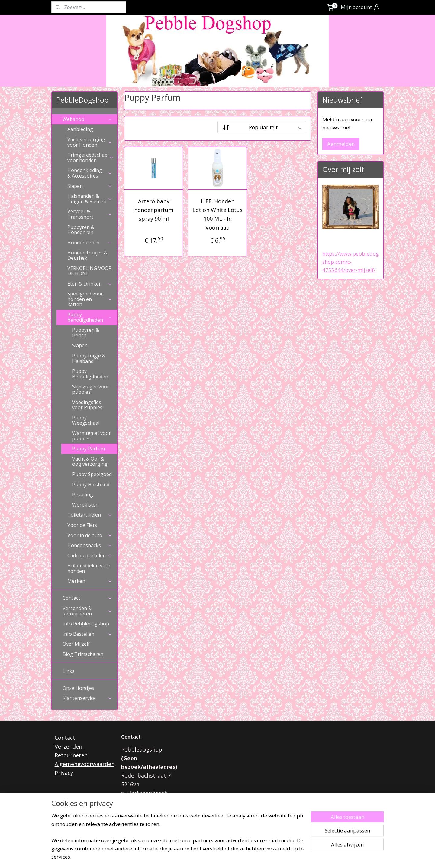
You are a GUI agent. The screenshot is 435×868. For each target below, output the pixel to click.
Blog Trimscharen (83, 654)
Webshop (87, 119)
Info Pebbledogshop (86, 624)
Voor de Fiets (82, 525)
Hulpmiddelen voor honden (89, 568)
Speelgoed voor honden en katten (90, 299)
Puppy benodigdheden (90, 317)
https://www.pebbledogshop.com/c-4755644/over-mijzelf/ (351, 262)
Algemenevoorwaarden (85, 764)
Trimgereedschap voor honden (90, 158)
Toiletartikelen (90, 515)
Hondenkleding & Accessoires (90, 173)
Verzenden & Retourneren (87, 611)
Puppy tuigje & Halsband (89, 358)
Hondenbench (90, 243)
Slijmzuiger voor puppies (91, 389)
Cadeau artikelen (90, 556)
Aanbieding (80, 129)
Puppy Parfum (89, 449)
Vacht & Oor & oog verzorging (90, 462)
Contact (87, 598)
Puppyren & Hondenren (81, 230)
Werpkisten (85, 505)
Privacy (64, 773)
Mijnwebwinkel (285, 857)
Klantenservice (87, 698)
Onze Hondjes (78, 688)
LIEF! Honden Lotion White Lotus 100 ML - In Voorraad (217, 214)
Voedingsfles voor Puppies (87, 405)
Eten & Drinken (90, 284)
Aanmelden (341, 144)
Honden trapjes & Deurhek (87, 255)
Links (69, 671)
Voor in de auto (90, 535)
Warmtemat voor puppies (92, 436)
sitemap (196, 857)
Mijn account (361, 7)
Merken (90, 581)
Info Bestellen (87, 634)
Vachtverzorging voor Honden (90, 142)
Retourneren (71, 755)
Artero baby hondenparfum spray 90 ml (153, 210)
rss (209, 857)
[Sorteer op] (262, 127)
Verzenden (69, 746)
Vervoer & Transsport (90, 214)
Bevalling (83, 494)
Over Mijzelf (76, 644)
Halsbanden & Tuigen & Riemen (90, 199)
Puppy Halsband (91, 485)
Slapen (90, 186)
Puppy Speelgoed (92, 474)
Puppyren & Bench (86, 333)
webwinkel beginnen (232, 857)
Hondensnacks (90, 545)
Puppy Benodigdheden (90, 374)
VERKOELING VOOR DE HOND (89, 271)
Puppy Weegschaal (86, 420)
